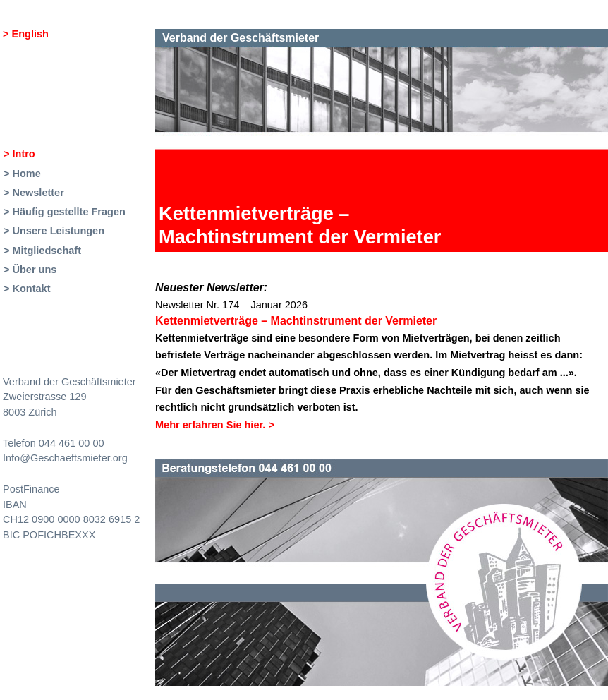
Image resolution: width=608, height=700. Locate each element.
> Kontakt (27, 289)
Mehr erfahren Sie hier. (215, 425)
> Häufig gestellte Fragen (65, 212)
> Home (22, 174)
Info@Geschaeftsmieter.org (65, 458)
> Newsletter (34, 193)
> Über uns (30, 270)
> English (26, 34)
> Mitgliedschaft (42, 251)
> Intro (19, 154)
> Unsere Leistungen (54, 231)
